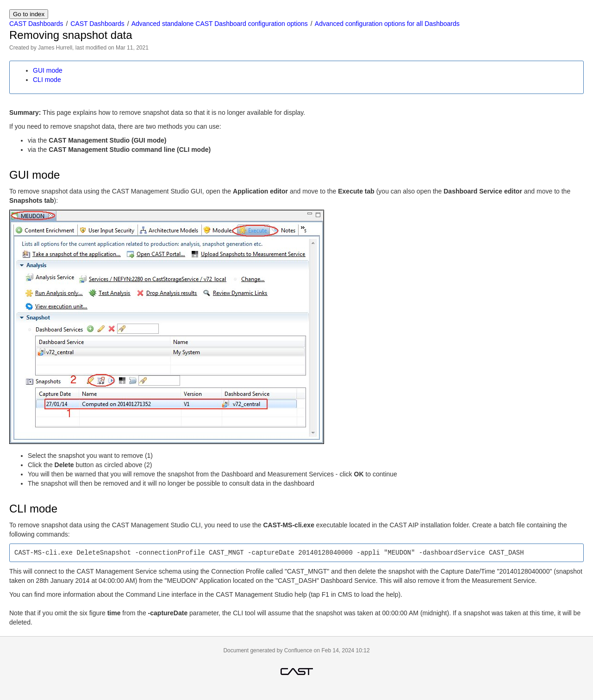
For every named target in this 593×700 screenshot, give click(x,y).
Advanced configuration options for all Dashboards (387, 24)
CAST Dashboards (36, 24)
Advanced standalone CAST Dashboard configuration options (220, 24)
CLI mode (47, 80)
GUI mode (48, 70)
